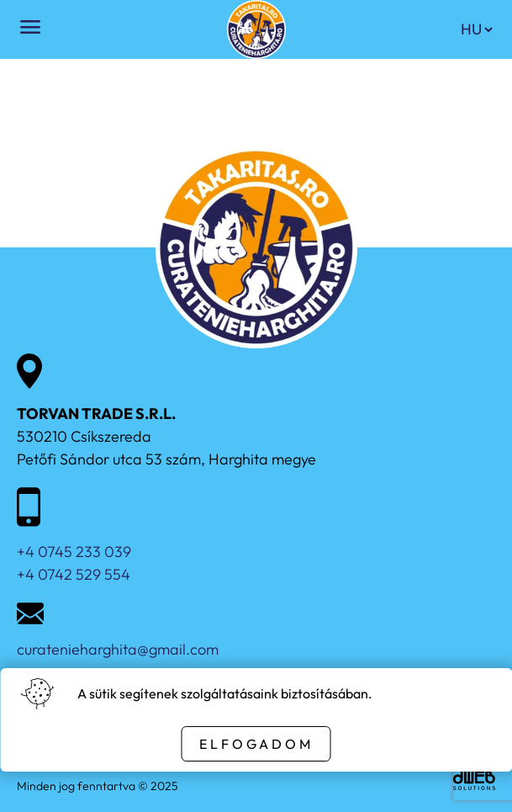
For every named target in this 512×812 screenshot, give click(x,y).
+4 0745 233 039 (74, 552)
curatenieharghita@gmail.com (118, 649)
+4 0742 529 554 (74, 574)
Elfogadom (256, 744)
